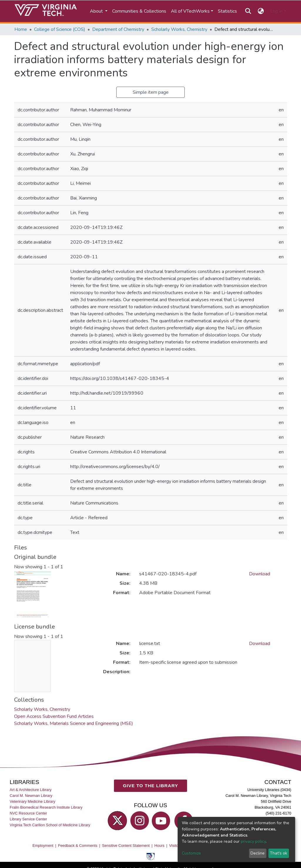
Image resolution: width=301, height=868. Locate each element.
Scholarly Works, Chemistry (179, 29)
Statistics (227, 11)
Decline (258, 853)
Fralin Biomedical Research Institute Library (46, 807)
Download (260, 574)
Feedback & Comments (78, 846)
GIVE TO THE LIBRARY (151, 786)
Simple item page (151, 92)
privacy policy (253, 841)
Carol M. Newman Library (31, 796)
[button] (261, 11)
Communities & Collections (139, 11)
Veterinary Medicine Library (32, 801)
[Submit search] (248, 11)
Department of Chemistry (118, 29)
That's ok (279, 853)
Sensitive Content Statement (126, 846)
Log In (276, 11)
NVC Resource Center (28, 813)
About (97, 11)
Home (21, 29)
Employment (43, 846)
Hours (159, 846)
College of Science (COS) (60, 29)
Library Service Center (28, 819)
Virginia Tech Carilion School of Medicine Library (50, 825)
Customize (191, 853)
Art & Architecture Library (31, 790)
